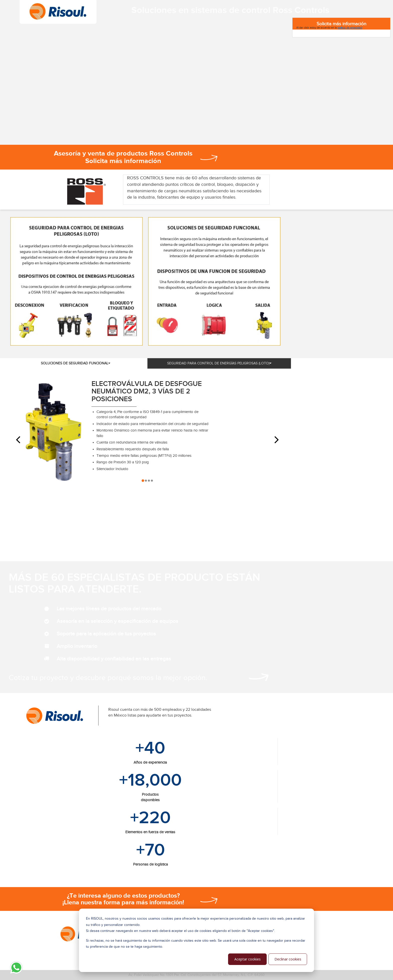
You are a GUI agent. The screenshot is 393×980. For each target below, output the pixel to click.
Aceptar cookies (248, 959)
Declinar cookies (288, 959)
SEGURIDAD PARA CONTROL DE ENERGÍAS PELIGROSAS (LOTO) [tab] (219, 363)
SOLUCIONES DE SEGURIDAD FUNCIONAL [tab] (76, 363)
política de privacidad (350, 28)
